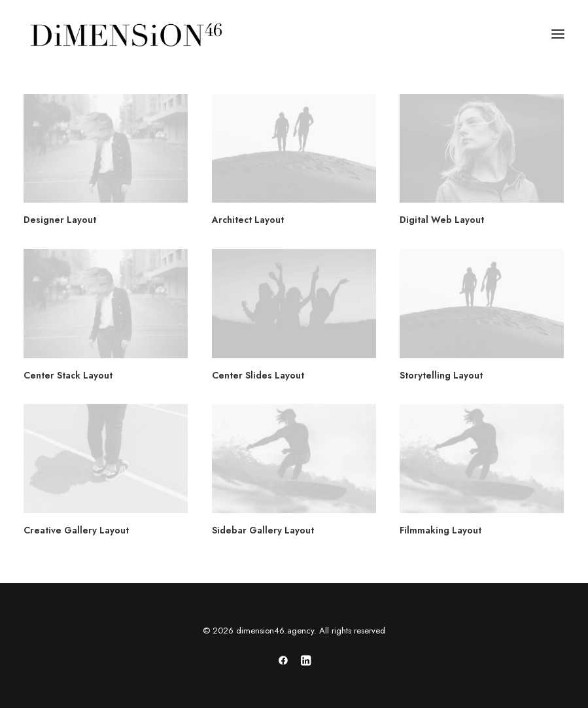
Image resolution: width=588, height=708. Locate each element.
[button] (558, 34)
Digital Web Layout (442, 220)
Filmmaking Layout (441, 530)
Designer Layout (60, 220)
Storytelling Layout (441, 375)
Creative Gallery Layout (76, 530)
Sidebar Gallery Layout (263, 530)
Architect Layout (248, 220)
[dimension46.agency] (124, 34)
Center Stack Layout (68, 375)
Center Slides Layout (258, 375)
